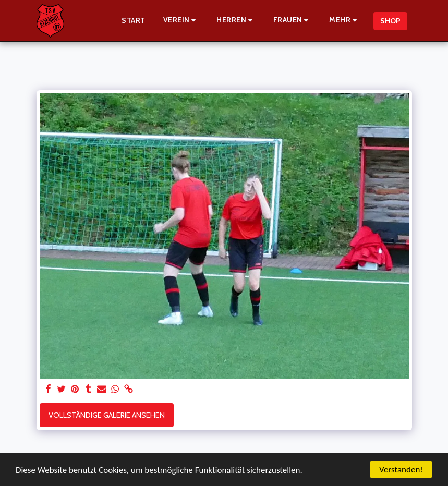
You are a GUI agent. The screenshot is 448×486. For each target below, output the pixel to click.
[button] (181, 21)
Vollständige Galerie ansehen (107, 415)
